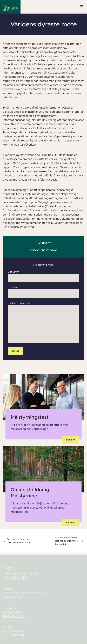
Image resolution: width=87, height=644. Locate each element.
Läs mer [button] (70, 440)
